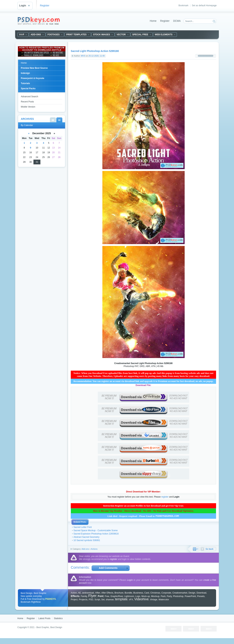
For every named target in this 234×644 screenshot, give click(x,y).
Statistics (58, 618)
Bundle (128, 593)
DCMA (177, 21)
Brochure (119, 593)
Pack (163, 596)
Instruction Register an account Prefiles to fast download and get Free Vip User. (143, 506)
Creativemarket (180, 593)
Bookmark (184, 5)
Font (101, 596)
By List (53, 120)
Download (201, 593)
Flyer (92, 596)
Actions (94, 549)
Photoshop (178, 596)
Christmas (155, 593)
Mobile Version (28, 107)
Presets (201, 596)
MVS (83, 56)
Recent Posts (27, 102)
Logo (138, 596)
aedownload (88, 593)
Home (153, 21)
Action (74, 593)
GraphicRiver (117, 596)
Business (138, 593)
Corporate (166, 593)
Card (147, 593)
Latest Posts (44, 618)
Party (169, 596)
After (98, 593)
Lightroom (129, 596)
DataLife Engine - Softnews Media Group (39, 21)
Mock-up (146, 596)
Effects (75, 596)
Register (45, 6)
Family (84, 596)
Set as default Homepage (204, 5)
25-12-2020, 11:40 (97, 56)
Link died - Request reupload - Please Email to (144, 516)
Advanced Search (30, 97)
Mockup (155, 596)
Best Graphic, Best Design (49, 627)
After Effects (107, 593)
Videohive (142, 599)
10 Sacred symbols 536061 (87, 540)
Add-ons (85, 549)
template (121, 599)
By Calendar (59, 120)
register (165, 497)
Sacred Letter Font (83, 527)
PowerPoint (190, 596)
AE (79, 593)
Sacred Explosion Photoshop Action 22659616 (96, 534)
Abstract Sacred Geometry (86, 537)
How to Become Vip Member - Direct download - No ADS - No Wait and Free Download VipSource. (143, 511)
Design (192, 593)
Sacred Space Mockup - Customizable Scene (96, 530)
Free (107, 596)
